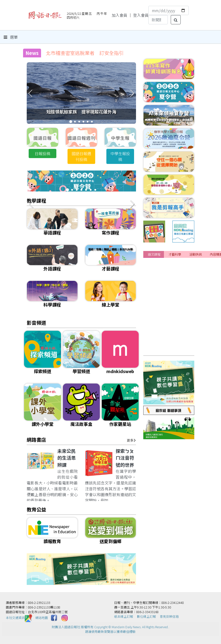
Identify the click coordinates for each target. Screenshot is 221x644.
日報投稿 (42, 153)
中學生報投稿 (120, 156)
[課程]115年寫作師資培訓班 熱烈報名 (182, 349)
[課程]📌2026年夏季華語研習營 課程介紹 (184, 286)
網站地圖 (42, 618)
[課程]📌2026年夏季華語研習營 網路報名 (184, 295)
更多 (131, 440)
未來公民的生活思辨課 (67, 458)
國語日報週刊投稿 (81, 156)
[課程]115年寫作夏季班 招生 (172, 331)
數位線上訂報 (146, 616)
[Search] (158, 20)
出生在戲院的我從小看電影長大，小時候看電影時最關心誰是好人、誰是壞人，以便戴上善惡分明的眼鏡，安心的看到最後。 (52, 486)
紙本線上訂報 (124, 616)
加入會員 (119, 15)
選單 (11, 37)
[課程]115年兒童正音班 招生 (172, 322)
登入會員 (141, 15)
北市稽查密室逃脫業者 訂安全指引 (85, 53)
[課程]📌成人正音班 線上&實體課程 (180, 340)
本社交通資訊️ (19, 618)
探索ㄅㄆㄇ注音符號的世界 (125, 458)
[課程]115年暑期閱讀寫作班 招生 (176, 268)
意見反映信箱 (169, 616)
